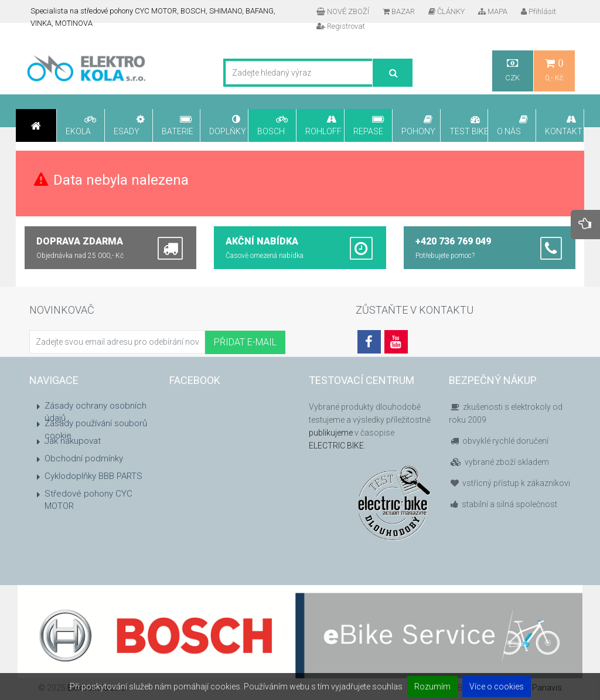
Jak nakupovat (73, 441)
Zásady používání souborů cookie (96, 429)
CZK (513, 70)
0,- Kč (554, 70)
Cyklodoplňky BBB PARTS (93, 476)
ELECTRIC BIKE (336, 446)
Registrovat (341, 26)
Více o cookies (497, 687)
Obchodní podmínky (84, 458)
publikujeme (331, 433)
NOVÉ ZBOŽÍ (343, 11)
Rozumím (432, 687)
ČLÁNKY (446, 11)
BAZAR (399, 11)
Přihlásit (538, 11)
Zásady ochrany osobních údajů (96, 412)
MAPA (493, 11)
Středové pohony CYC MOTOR (88, 500)
